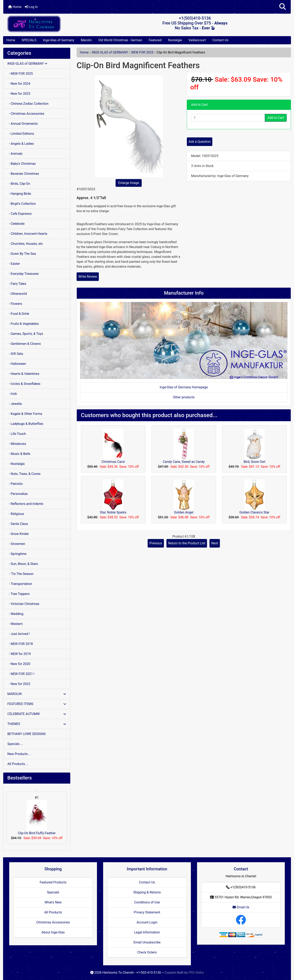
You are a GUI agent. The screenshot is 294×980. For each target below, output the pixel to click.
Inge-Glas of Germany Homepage (184, 387)
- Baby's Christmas (22, 164)
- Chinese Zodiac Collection (28, 104)
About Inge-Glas (53, 932)
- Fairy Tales (17, 284)
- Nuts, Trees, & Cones (24, 474)
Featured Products (53, 882)
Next (215, 543)
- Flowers (15, 304)
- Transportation (20, 584)
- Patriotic (15, 484)
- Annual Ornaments (23, 124)
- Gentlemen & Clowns (24, 344)
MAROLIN (37, 694)
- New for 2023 (19, 94)
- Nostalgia (16, 464)
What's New (53, 902)
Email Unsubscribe (147, 942)
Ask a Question (200, 142)
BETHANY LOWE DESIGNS (26, 734)
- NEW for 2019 (19, 654)
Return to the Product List (187, 543)
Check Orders (147, 952)
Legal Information (147, 932)
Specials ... (15, 744)
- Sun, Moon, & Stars (23, 564)
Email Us (241, 907)
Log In (31, 7)
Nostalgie (175, 40)
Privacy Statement (147, 912)
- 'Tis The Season (20, 574)
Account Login (147, 922)
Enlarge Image (129, 183)
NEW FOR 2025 (142, 52)
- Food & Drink (18, 314)
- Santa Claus (18, 524)
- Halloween (17, 364)
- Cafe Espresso (19, 214)
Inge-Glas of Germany (58, 40)
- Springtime (17, 554)
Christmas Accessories (53, 922)
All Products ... (18, 764)
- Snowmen (16, 544)
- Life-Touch (17, 434)
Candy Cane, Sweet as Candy (184, 462)
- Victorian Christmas (23, 604)
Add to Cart (276, 118)
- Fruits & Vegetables (23, 324)
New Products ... (19, 754)
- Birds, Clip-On (19, 184)
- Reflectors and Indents (25, 504)
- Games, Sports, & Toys (25, 334)
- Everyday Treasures (23, 274)
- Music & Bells (19, 454)
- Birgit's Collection (22, 204)
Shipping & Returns (147, 892)
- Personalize (17, 494)
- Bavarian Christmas (23, 174)
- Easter (14, 264)
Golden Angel (184, 512)
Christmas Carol (113, 462)
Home (15, 7)
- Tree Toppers (18, 594)
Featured (155, 40)
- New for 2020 (19, 664)
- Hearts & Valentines (23, 374)
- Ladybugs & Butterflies (25, 424)
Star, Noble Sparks (113, 512)
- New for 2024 (19, 84)
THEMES (37, 724)
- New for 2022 (19, 684)
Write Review (88, 277)
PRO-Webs (196, 973)
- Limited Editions (21, 134)
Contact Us (220, 40)
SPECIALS (29, 40)
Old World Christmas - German (120, 40)
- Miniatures (17, 444)
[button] (283, 7)
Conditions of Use (147, 902)
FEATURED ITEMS (37, 704)
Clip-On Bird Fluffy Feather (37, 818)
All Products (53, 912)
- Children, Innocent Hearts (27, 234)
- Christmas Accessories (26, 114)
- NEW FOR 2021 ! (21, 674)
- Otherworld (17, 294)
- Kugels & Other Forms (25, 414)
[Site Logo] (51, 24)
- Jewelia (15, 404)
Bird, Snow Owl (254, 462)
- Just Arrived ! (19, 634)
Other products (184, 397)
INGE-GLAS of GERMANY (110, 52)
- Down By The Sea (22, 254)
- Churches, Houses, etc (25, 244)
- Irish (12, 394)
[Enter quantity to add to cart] (228, 118)
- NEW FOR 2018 (20, 644)
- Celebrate (16, 224)
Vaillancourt (197, 40)
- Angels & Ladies (21, 144)
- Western (15, 624)
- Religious (16, 514)
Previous (156, 543)
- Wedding (15, 614)
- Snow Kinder (18, 534)
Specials (53, 892)
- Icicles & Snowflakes (24, 384)
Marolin (86, 40)
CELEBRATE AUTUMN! (37, 714)
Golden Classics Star (254, 512)
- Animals (15, 154)
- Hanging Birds (19, 194)
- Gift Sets (15, 354)
